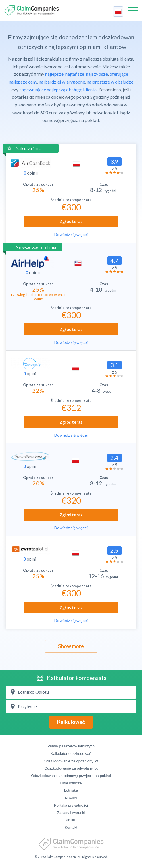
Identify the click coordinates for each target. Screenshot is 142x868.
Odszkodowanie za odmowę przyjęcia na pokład (71, 776)
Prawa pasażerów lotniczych (71, 746)
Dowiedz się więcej (71, 234)
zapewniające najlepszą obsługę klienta (58, 89)
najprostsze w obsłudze (110, 82)
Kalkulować (71, 722)
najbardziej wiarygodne (62, 82)
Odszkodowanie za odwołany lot (71, 768)
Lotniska (71, 790)
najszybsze (97, 74)
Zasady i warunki (71, 813)
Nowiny (71, 798)
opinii (31, 173)
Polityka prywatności (71, 805)
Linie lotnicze (71, 783)
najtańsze (75, 74)
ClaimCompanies (32, 10)
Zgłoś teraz (71, 221)
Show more (71, 646)
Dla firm (71, 820)
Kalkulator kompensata (77, 678)
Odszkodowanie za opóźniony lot (71, 761)
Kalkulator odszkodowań (71, 754)
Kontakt (71, 827)
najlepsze (54, 74)
